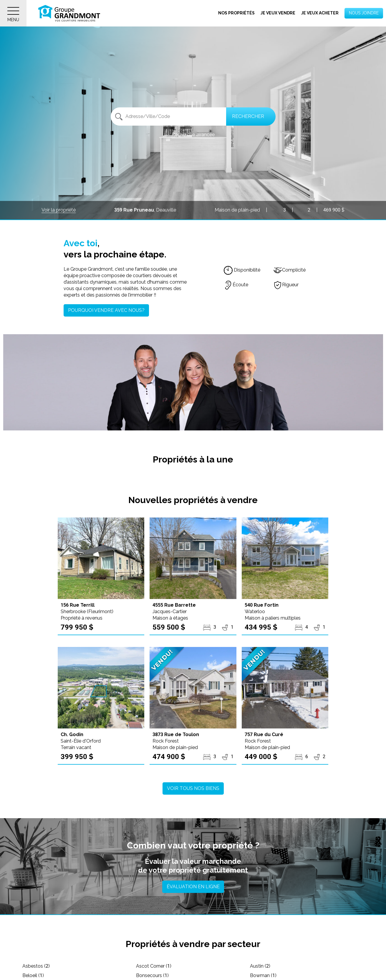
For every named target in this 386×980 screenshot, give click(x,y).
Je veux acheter (320, 13)
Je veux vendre (278, 13)
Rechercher (248, 116)
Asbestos (36, 966)
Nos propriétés (236, 13)
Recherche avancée (193, 135)
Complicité (289, 270)
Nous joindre (364, 13)
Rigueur (286, 285)
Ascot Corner (154, 966)
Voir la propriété (59, 210)
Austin (260, 966)
